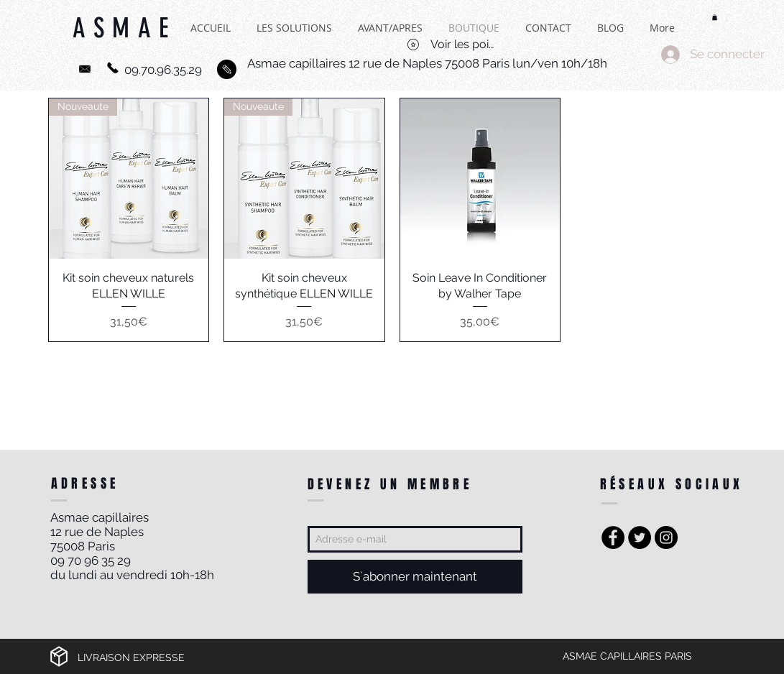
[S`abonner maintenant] (415, 577)
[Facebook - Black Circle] (613, 537)
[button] (715, 17)
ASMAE (125, 36)
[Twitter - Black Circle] (640, 537)
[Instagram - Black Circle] (666, 537)
